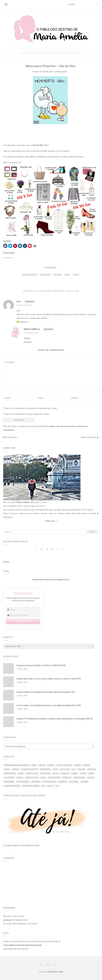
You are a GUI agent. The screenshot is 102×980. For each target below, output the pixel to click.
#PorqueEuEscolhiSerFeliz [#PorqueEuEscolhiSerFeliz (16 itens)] (17, 765)
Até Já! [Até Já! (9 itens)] (42, 765)
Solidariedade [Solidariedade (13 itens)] (49, 782)
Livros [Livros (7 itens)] (83, 773)
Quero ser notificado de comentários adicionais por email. (31, 408)
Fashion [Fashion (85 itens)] (81, 769)
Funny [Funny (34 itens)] (21, 773)
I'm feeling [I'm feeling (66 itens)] (45, 773)
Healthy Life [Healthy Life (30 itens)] (32, 773)
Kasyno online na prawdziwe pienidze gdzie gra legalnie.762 (45, 692)
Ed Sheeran (10, 437)
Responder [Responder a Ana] (30, 302)
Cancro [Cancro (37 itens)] (78, 765)
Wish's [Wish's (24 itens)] (50, 786)
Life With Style (49, 53)
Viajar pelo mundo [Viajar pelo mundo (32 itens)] (31, 786)
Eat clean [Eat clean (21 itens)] (65, 769)
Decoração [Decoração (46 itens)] (45, 769)
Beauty (26, 53)
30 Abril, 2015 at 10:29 (24, 305)
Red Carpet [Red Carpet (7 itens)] (9, 782)
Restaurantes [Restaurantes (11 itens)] (23, 782)
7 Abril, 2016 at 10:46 (31, 333)
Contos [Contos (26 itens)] (16, 769)
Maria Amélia (62, 72)
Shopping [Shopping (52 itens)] (36, 782)
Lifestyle (63, 53)
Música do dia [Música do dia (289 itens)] (32, 778)
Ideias (67, 275)
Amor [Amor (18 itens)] (34, 765)
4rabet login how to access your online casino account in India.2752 (49, 679)
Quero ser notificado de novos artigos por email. (27, 414)
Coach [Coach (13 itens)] (7, 769)
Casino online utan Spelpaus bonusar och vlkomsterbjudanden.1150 (49, 705)
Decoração (46, 275)
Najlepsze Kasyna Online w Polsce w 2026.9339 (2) (41, 665)
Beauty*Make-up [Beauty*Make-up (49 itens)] (64, 765)
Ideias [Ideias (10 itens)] (56, 773)
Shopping (74, 53)
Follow (6, 562)
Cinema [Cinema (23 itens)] (87, 765)
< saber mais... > (51, 521)
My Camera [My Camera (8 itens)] (9, 778)
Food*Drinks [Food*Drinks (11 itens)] (10, 773)
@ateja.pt (8, 920)
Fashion (35, 53)
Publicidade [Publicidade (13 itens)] (79, 778)
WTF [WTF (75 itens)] (57, 786)
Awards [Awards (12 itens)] (51, 765)
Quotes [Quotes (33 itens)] (91, 778)
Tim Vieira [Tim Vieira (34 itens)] (74, 782)
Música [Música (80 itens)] (20, 778)
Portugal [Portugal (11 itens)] (67, 778)
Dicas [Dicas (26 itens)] (55, 769)
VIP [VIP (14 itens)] (43, 786)
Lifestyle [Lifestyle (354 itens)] (65, 773)
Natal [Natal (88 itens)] (43, 778)
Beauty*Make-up (30, 275)
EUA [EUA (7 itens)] (74, 769)
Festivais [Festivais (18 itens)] (91, 769)
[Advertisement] (51, 134)
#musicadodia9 (90, 437)
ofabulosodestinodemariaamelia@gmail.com (51, 580)
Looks (76, 275)
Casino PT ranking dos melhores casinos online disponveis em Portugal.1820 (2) (54, 719)
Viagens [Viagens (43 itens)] (84, 782)
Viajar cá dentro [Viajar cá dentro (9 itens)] (12, 786)
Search (93, 532)
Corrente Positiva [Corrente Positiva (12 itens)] (30, 769)
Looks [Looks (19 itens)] (91, 773)
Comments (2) (50, 267)
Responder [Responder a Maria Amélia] (48, 329)
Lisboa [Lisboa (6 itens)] (75, 773)
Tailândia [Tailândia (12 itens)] (63, 782)
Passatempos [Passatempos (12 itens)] (54, 778)
